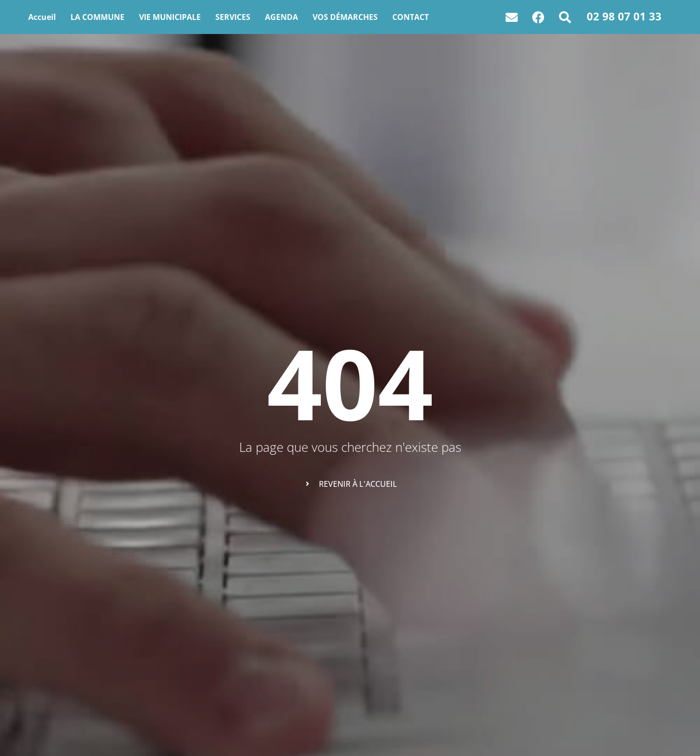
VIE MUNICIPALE (170, 17)
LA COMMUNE (97, 17)
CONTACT (411, 17)
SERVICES (233, 17)
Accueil (42, 17)
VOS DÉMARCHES (345, 17)
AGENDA (281, 17)
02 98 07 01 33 (624, 16)
